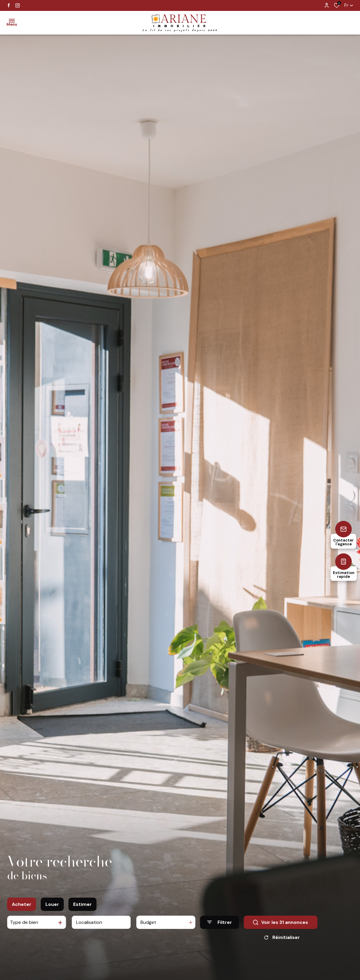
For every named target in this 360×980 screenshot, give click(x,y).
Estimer (82, 923)
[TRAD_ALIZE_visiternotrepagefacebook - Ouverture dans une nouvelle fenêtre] (9, 5)
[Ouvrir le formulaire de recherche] (220, 941)
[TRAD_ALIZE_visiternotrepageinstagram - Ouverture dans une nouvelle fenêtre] (18, 5)
